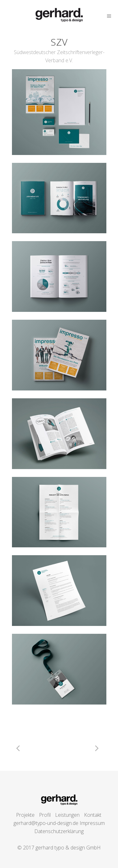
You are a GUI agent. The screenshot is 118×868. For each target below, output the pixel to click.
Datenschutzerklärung (59, 831)
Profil (45, 815)
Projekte (25, 815)
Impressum (92, 823)
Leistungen (67, 815)
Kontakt (93, 815)
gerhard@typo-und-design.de (46, 823)
